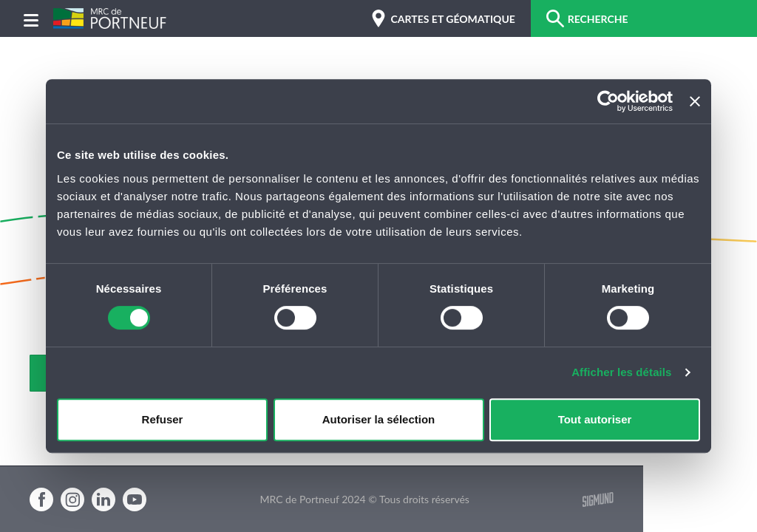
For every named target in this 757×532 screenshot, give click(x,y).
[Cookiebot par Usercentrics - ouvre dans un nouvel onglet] (608, 101)
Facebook (41, 499)
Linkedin (103, 499)
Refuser (163, 419)
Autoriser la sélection (379, 419)
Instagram (72, 499)
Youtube (135, 499)
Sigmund (598, 499)
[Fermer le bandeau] (695, 101)
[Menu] (31, 19)
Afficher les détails (621, 372)
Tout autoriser (595, 419)
